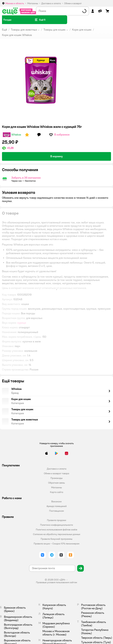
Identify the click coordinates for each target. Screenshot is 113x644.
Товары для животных (24, 30)
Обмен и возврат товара (56, 473)
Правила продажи (57, 520)
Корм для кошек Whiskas (17, 35)
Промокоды (56, 478)
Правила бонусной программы (56, 539)
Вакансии (56, 501)
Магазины (56, 487)
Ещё (4, 30)
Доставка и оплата (57, 469)
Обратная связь (56, 483)
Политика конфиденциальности (57, 525)
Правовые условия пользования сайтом (56, 582)
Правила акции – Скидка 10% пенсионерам (56, 544)
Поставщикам (56, 511)
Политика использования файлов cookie (56, 530)
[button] (40, 20)
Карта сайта (57, 492)
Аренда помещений (57, 506)
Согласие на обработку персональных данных (57, 534)
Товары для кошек (54, 30)
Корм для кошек (82, 30)
